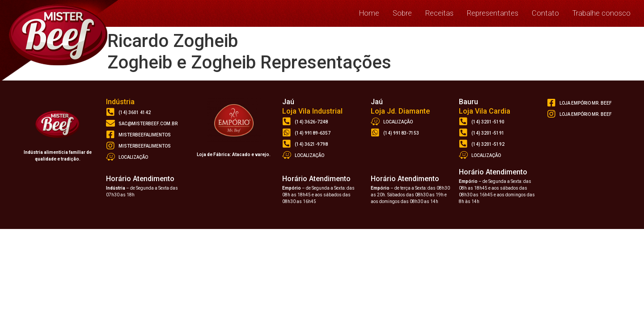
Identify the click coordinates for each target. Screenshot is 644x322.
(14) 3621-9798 (311, 144)
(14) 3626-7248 (311, 122)
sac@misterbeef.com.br (148, 124)
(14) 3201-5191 (488, 133)
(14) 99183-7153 (401, 133)
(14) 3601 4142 (135, 112)
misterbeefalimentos (145, 135)
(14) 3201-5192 (488, 144)
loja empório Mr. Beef (586, 103)
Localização (133, 157)
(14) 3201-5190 (488, 122)
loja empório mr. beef (586, 114)
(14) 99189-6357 (313, 133)
